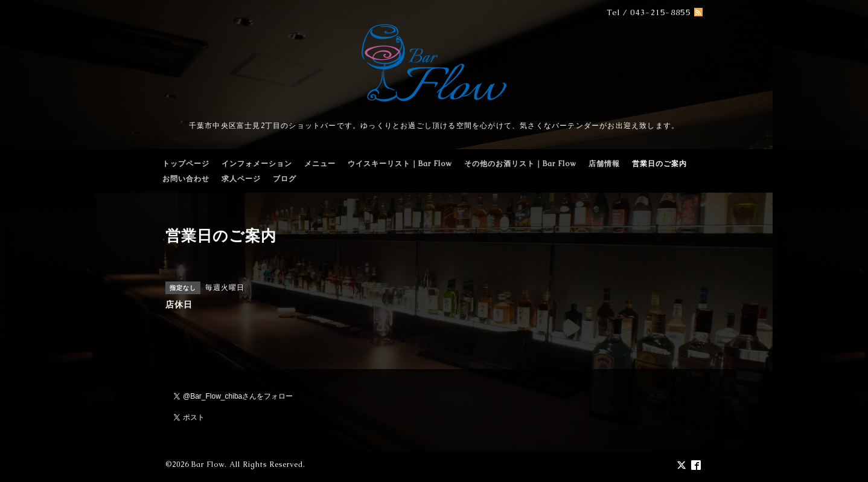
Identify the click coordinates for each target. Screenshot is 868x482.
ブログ (285, 179)
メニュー (320, 164)
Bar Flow (208, 464)
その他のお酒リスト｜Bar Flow (520, 164)
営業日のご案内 (659, 164)
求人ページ (241, 179)
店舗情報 (604, 164)
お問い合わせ (186, 179)
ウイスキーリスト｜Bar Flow (400, 164)
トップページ (186, 164)
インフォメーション (257, 164)
